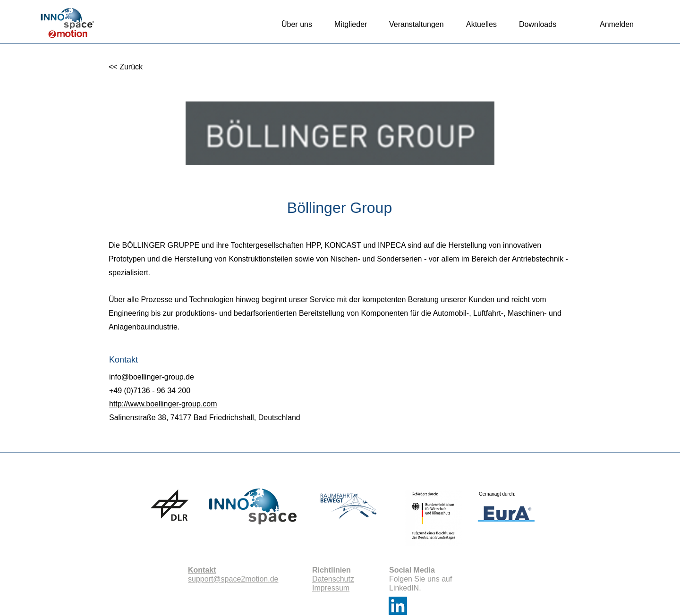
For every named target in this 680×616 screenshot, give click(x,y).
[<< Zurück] (140, 67)
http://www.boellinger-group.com (163, 404)
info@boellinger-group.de (152, 377)
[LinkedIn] (398, 606)
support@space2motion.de (233, 579)
